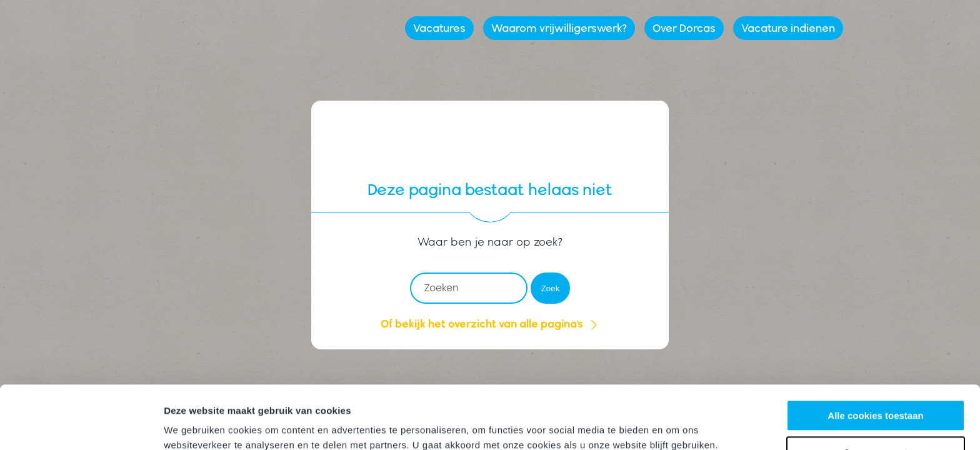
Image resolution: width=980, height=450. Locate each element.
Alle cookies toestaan (875, 362)
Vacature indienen (788, 28)
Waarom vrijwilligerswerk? (559, 28)
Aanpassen (876, 398)
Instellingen (190, 425)
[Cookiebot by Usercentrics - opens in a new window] (81, 426)
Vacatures (439, 28)
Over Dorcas (684, 28)
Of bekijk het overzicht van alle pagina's (490, 324)
